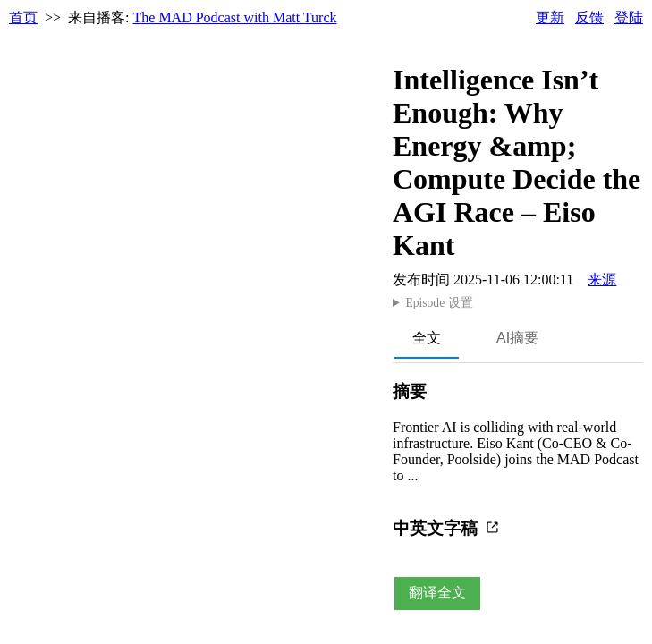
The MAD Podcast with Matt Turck (235, 17)
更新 (550, 17)
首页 (23, 17)
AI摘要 (517, 338)
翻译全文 (437, 593)
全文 (427, 338)
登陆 (629, 17)
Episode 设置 (439, 303)
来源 (602, 280)
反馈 (589, 17)
